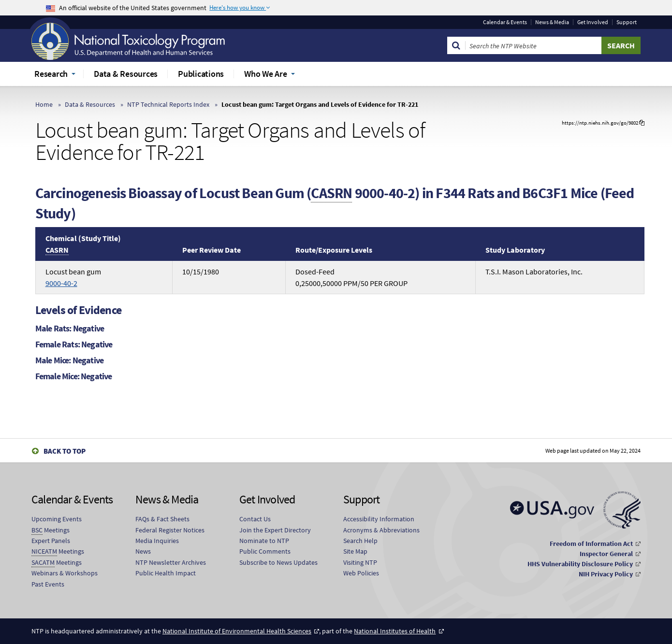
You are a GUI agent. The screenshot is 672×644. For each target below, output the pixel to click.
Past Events (48, 584)
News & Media (552, 22)
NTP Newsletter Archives (171, 562)
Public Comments (265, 551)
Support (627, 22)
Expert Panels (51, 541)
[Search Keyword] (533, 45)
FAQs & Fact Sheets (162, 519)
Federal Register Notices (170, 530)
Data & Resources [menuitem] (126, 74)
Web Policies (361, 573)
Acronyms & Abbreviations (381, 530)
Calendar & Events (505, 22)
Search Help (360, 541)
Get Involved (593, 22)
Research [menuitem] (51, 74)
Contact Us (255, 519)
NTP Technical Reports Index (168, 104)
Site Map (355, 551)
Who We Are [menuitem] (266, 74)
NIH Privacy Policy (606, 574)
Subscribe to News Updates (278, 562)
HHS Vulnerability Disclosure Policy (580, 564)
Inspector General (606, 554)
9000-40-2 (61, 283)
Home (44, 104)
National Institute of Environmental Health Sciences (237, 631)
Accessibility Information (379, 519)
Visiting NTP (360, 562)
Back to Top (65, 451)
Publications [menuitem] (201, 74)
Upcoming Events (57, 519)
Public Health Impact (166, 573)
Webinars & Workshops (65, 573)
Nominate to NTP (264, 541)
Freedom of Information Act (591, 544)
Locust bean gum (73, 277)
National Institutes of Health (395, 631)
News (143, 551)
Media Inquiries (157, 541)
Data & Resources (90, 104)
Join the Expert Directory (275, 530)
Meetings (51, 530)
